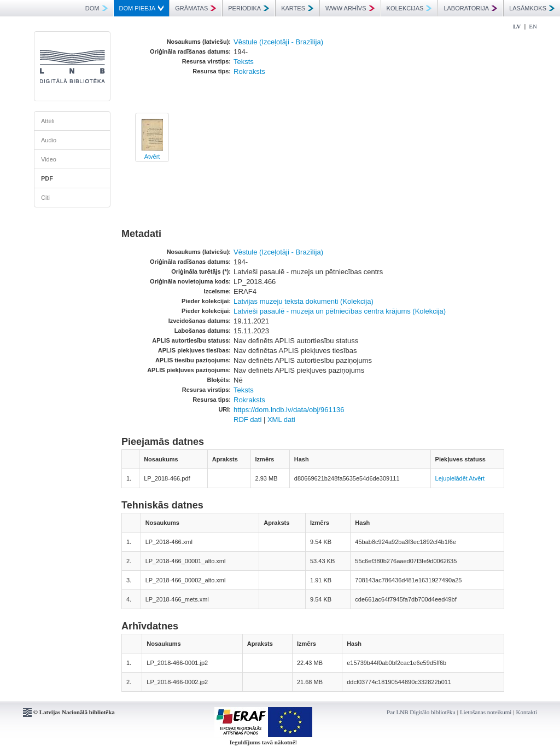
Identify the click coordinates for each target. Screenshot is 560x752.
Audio (49, 140)
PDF (47, 178)
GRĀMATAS (196, 8)
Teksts (244, 62)
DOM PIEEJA (142, 8)
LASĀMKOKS (532, 8)
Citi (45, 198)
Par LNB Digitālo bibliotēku (421, 712)
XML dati (281, 420)
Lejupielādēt (451, 478)
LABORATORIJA (470, 8)
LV (517, 26)
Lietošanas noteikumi (486, 712)
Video (49, 159)
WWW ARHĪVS (350, 8)
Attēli (48, 121)
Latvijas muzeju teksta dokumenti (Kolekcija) (304, 301)
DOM (97, 8)
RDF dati (247, 420)
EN (533, 26)
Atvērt (152, 157)
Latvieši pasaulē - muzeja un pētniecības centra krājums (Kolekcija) (340, 311)
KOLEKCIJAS (409, 8)
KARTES (297, 8)
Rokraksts (249, 71)
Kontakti (527, 712)
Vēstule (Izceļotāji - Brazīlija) (278, 42)
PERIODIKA (249, 8)
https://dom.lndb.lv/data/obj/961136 (289, 410)
